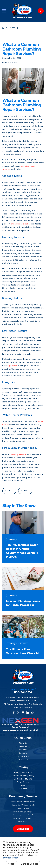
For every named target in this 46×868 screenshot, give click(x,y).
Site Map (23, 789)
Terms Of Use (23, 782)
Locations (23, 829)
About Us (23, 743)
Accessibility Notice (23, 772)
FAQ (23, 785)
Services (23, 746)
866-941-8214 (23, 692)
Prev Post (9, 491)
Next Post (25, 491)
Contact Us (23, 760)
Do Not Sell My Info (23, 779)
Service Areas (23, 756)
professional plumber (21, 224)
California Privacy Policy (23, 776)
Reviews (23, 750)
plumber (13, 366)
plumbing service (18, 454)
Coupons (23, 753)
